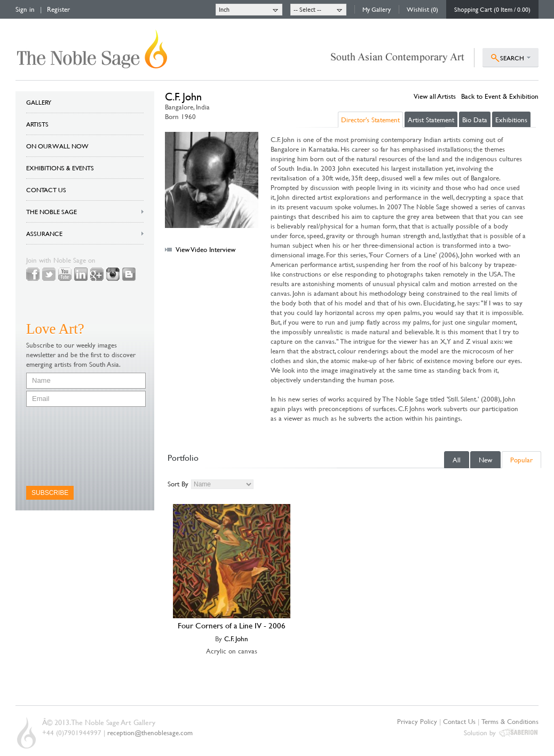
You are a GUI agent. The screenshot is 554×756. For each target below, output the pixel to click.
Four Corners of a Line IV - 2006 (232, 625)
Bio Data (475, 120)
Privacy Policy (417, 721)
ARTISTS (37, 124)
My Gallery (377, 9)
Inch (224, 9)
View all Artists (435, 96)
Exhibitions (511, 120)
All (457, 460)
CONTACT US (46, 190)
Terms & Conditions (510, 721)
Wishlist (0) (422, 9)
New (485, 460)
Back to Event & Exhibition (500, 96)
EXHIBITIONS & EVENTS (60, 168)
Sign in (25, 9)
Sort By (178, 484)
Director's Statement (370, 120)
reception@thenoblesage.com (150, 733)
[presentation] (70, 446)
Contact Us (459, 721)
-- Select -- (307, 9)
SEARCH (512, 58)
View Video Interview (205, 249)
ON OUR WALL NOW (57, 146)
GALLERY (39, 102)
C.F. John (236, 639)
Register (58, 9)
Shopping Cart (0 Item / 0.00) (492, 9)
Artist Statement (431, 120)
